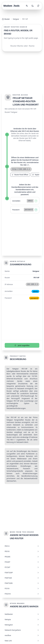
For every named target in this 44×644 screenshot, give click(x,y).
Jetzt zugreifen (22, 345)
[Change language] (27, 6)
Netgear (16, 19)
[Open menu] (38, 6)
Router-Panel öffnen (20, 175)
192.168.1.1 (11, 440)
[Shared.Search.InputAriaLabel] (22, 46)
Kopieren (37, 175)
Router (6, 19)
